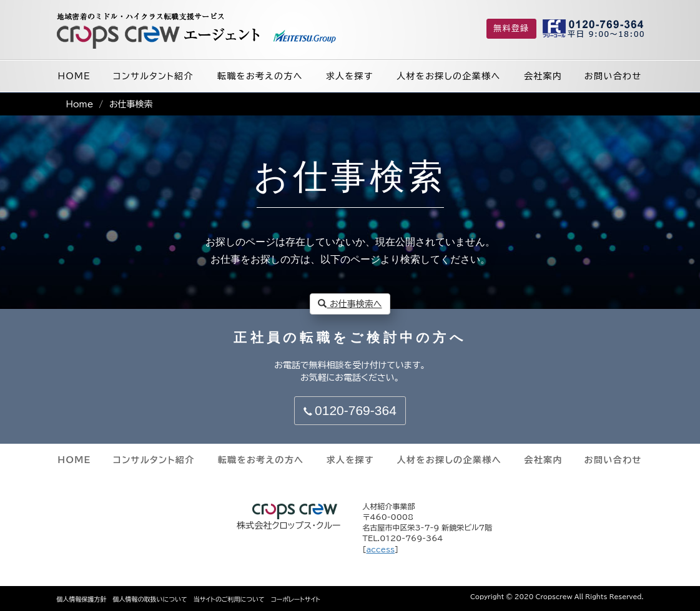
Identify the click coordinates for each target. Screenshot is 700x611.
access (381, 549)
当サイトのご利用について (229, 599)
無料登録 (511, 28)
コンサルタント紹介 (153, 76)
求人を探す (350, 76)
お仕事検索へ (350, 304)
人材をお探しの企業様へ (448, 76)
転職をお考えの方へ (260, 76)
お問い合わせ (613, 76)
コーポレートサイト (296, 599)
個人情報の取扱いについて (150, 599)
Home (80, 104)
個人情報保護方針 (82, 599)
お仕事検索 (131, 104)
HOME (75, 76)
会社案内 (543, 76)
